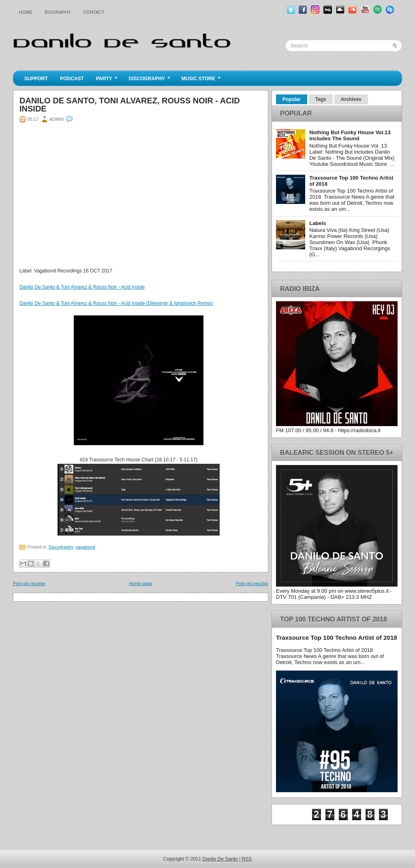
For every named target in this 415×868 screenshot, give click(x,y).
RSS (247, 859)
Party (109, 76)
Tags (321, 99)
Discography (152, 76)
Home (26, 12)
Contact (94, 12)
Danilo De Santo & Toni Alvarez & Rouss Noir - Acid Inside (82, 287)
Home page (140, 583)
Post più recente (29, 583)
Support (36, 79)
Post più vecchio (252, 583)
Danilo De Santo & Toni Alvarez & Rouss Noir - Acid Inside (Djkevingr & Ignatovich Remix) (116, 303)
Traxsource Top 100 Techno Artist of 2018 (337, 638)
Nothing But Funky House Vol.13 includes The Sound (350, 135)
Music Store (204, 76)
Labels (318, 223)
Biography (58, 12)
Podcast (72, 79)
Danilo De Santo (220, 859)
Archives (351, 99)
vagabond (85, 547)
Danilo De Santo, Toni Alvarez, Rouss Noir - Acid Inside (130, 105)
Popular (292, 99)
